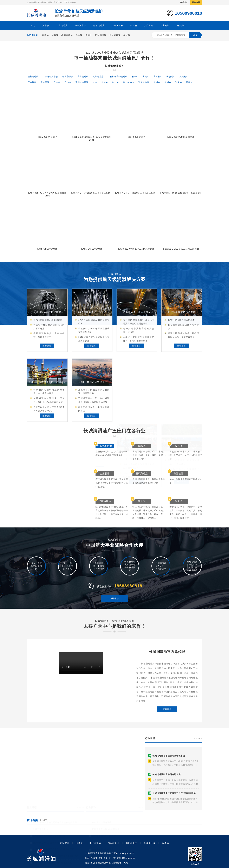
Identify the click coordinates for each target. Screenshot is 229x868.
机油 (95, 82)
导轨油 (79, 35)
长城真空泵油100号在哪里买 (106, 818)
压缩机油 (32, 82)
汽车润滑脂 (98, 77)
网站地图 (196, 2)
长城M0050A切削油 (47, 137)
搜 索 (196, 35)
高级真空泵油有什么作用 (104, 852)
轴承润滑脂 (68, 77)
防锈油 (189, 82)
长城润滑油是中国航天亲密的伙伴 (49, 825)
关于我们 (181, 25)
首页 (33, 25)
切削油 (168, 82)
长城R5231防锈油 (136, 137)
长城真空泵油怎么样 (102, 845)
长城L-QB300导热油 (47, 249)
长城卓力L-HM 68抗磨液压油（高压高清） (181, 193)
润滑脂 (46, 25)
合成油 (134, 25)
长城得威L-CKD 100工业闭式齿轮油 (136, 249)
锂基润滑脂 (33, 77)
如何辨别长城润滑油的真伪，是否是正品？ (53, 852)
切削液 (157, 82)
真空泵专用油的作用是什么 (105, 838)
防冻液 (105, 82)
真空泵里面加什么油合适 (104, 825)
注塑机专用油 (82, 82)
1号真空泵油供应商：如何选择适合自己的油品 (114, 831)
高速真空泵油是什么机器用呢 (106, 858)
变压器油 (158, 77)
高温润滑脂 (83, 77)
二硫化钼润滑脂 (50, 77)
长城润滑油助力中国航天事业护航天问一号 (53, 858)
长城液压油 (115, 35)
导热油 (68, 82)
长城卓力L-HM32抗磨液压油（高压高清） (92, 193)
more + (80, 796)
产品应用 (149, 25)
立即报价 (114, 613)
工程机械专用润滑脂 (118, 77)
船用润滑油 (99, 25)
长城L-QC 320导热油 (92, 249)
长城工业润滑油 (40, 818)
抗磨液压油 (67, 35)
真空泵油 (45, 82)
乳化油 (178, 82)
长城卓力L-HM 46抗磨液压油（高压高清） (136, 193)
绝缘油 (127, 35)
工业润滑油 (62, 25)
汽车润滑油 (80, 25)
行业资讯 (165, 25)
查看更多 (167, 775)
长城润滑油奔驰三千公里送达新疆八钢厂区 (53, 838)
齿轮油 (55, 35)
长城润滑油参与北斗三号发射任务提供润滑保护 (56, 845)
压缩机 (89, 35)
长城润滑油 (101, 35)
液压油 (45, 35)
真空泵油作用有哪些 (102, 811)
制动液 (116, 82)
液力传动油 (129, 82)
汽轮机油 (184, 77)
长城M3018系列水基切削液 (181, 137)
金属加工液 (117, 25)
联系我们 (184, 2)
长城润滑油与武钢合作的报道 (47, 831)
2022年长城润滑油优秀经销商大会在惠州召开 (55, 811)
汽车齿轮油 (144, 82)
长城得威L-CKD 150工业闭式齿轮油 (181, 249)
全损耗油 (171, 77)
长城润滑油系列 (114, 66)
